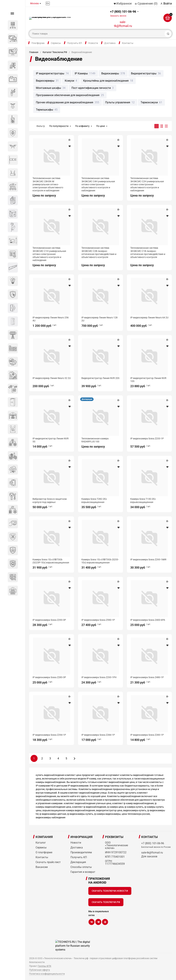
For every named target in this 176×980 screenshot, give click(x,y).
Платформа (38, 43)
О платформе (44, 852)
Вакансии (42, 867)
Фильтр (41, 126)
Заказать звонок (118, 16)
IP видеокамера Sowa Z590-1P (98, 620)
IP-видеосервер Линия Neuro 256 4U (51, 319)
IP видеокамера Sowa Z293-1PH (99, 677)
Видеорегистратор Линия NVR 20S (100, 378)
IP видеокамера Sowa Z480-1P (147, 677)
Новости (93, 43)
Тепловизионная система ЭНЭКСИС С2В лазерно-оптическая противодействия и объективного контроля (99, 252)
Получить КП (75, 43)
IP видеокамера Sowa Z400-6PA (148, 620)
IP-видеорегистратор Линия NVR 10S (148, 380)
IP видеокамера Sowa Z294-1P (49, 735)
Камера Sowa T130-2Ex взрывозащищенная (143, 500)
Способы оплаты (81, 867)
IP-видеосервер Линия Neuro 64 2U (149, 318)
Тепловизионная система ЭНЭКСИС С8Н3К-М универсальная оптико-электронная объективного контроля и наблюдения (48, 184)
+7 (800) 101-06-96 (123, 13)
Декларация (87, 399)
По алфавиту (82, 126)
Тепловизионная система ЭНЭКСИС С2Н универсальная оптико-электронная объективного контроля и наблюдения (147, 184)
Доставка (110, 43)
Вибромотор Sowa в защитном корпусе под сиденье (50, 500)
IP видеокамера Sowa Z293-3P (49, 620)
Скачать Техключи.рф (106, 902)
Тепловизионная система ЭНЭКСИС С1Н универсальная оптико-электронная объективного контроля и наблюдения (49, 254)
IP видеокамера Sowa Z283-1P (147, 735)
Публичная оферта (40, 970)
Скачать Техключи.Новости (110, 891)
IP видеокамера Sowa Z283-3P (49, 677)
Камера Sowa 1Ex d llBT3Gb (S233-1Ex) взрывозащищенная (100, 561)
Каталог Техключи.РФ (55, 52)
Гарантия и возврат (83, 872)
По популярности (59, 126)
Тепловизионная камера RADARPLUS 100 (95, 440)
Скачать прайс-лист (48, 862)
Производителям (81, 852)
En (48, 3)
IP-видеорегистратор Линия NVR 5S (51, 440)
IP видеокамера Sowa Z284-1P (98, 735)
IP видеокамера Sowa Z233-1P (147, 439)
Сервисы (56, 43)
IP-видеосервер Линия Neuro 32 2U (52, 378)
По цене (101, 126)
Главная (34, 52)
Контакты (128, 43)
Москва (34, 3)
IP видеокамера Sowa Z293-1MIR (148, 559)
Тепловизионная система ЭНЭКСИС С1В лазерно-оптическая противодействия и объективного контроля (148, 252)
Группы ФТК (45, 966)
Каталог (41, 843)
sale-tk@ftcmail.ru (123, 24)
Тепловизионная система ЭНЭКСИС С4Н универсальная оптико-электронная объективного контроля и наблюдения (98, 184)
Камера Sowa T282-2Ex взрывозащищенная (94, 500)
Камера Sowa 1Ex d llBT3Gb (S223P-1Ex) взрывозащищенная (51, 561)
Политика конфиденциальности (47, 974)
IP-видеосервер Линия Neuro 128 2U (99, 319)
